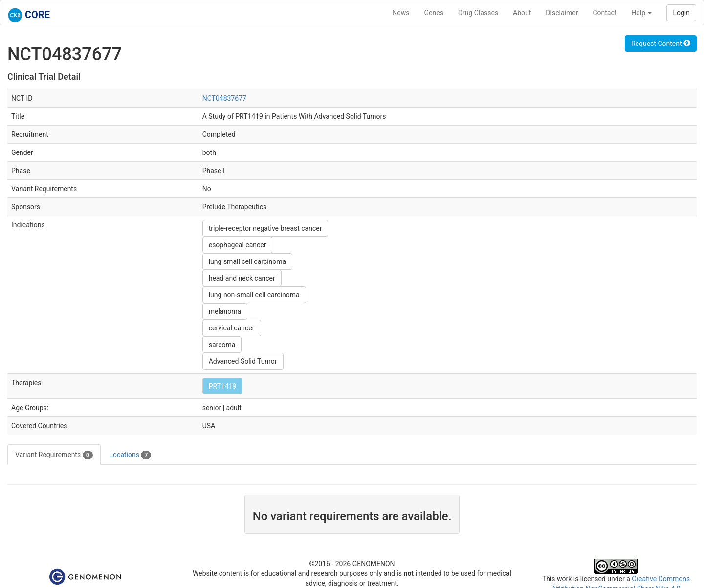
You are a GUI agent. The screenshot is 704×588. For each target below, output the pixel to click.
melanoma (225, 311)
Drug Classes (478, 13)
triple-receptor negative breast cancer (265, 228)
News (401, 13)
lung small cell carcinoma (248, 261)
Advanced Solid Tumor (243, 361)
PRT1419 (223, 386)
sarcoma (222, 345)
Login (681, 13)
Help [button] (641, 13)
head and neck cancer (242, 278)
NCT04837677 (224, 98)
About (522, 13)
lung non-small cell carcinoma (254, 295)
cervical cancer (232, 328)
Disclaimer (562, 13)
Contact (605, 13)
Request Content (661, 44)
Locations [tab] (131, 455)
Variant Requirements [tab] (54, 455)
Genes (434, 13)
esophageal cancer (238, 245)
